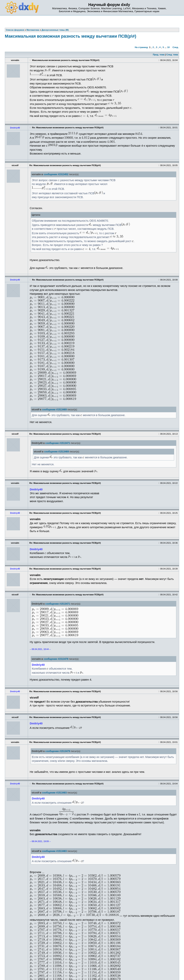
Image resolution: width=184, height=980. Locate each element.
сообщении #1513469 (54, 410)
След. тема (172, 55)
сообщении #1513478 (56, 659)
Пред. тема (159, 55)
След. (176, 47)
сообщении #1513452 (56, 174)
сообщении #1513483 (54, 793)
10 (168, 47)
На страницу (141, 47)
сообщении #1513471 (58, 443)
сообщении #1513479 (58, 751)
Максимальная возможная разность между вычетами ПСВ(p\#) (70, 36)
